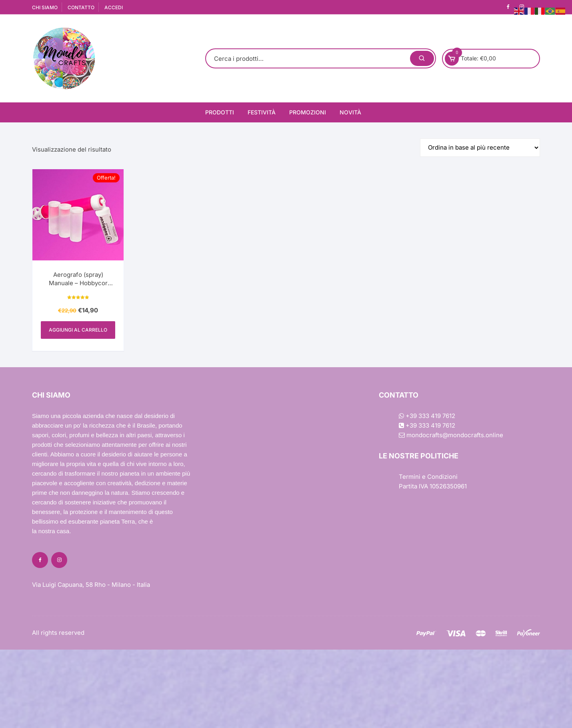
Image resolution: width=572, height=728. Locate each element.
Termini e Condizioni (428, 477)
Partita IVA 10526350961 (433, 486)
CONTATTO (81, 7)
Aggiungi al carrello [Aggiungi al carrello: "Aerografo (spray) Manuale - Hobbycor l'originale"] (78, 330)
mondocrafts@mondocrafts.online (451, 435)
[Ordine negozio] (480, 148)
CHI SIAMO (45, 7)
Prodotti (220, 112)
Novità (350, 112)
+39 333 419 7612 (427, 416)
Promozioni (308, 112)
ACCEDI (114, 7)
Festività (262, 112)
